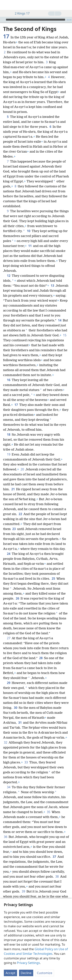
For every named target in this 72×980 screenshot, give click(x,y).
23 (14, 529)
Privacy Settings (28, 963)
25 (53, 579)
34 (9, 787)
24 (9, 554)
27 (9, 638)
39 (23, 891)
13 (52, 286)
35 (48, 812)
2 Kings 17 (20, 13)
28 (41, 658)
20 (22, 469)
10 (29, 231)
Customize (45, 973)
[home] (6, 5)
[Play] (2, 20)
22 (20, 514)
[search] (67, 5)
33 (26, 762)
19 (9, 454)
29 (9, 683)
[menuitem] (6, 5)
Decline (26, 973)
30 (15, 708)
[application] (36, 20)
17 (16, 405)
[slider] (36, 20)
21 (13, 489)
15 (65, 335)
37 (54, 857)
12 (9, 276)
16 (9, 380)
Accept (10, 973)
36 (5, 837)
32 (5, 742)
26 (17, 598)
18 (9, 435)
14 (60, 320)
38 (57, 876)
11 (30, 246)
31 (20, 723)
